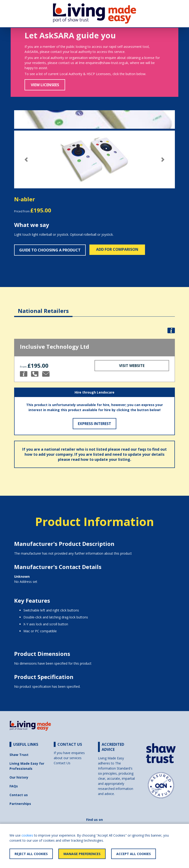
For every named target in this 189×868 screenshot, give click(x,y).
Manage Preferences (82, 854)
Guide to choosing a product (50, 250)
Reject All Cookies (31, 854)
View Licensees (45, 85)
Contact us (19, 795)
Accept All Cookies (134, 854)
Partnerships (20, 804)
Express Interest (94, 424)
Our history (19, 777)
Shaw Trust (19, 755)
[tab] (43, 307)
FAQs (14, 786)
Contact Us (62, 763)
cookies (27, 835)
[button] (26, 160)
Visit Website (132, 366)
